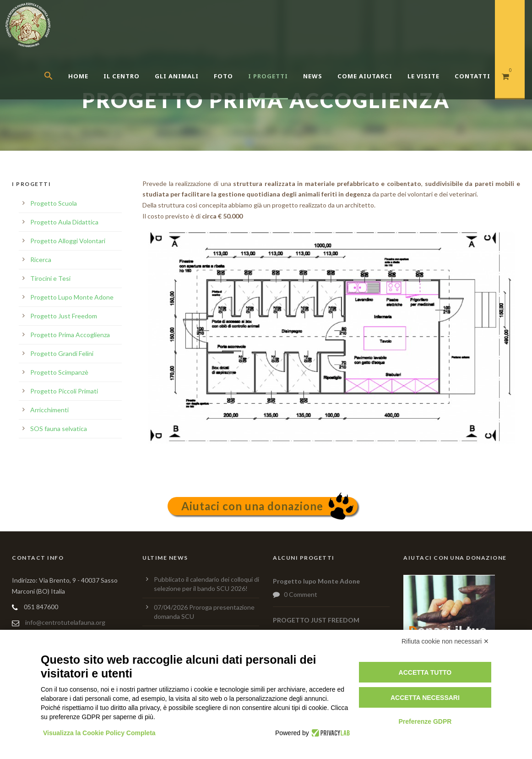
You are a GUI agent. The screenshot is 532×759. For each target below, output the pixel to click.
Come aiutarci (365, 76)
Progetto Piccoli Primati (64, 391)
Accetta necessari (425, 698)
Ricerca (41, 259)
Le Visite (423, 76)
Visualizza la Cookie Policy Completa (99, 733)
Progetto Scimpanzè (59, 372)
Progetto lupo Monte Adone (316, 581)
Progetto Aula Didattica (64, 222)
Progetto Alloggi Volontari (68, 241)
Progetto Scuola (54, 203)
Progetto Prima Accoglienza (70, 335)
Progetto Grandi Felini (62, 353)
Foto (223, 76)
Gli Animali (177, 76)
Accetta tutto (425, 672)
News (313, 76)
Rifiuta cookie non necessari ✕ (445, 641)
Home (78, 76)
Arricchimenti (49, 410)
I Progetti (268, 76)
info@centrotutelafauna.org (65, 622)
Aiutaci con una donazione (252, 506)
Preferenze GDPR (425, 721)
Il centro (122, 76)
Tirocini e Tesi (50, 278)
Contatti (472, 76)
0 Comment (301, 594)
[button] (56, 87)
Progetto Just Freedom (64, 316)
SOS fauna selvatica (59, 429)
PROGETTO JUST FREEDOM (316, 620)
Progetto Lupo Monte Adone (72, 297)
